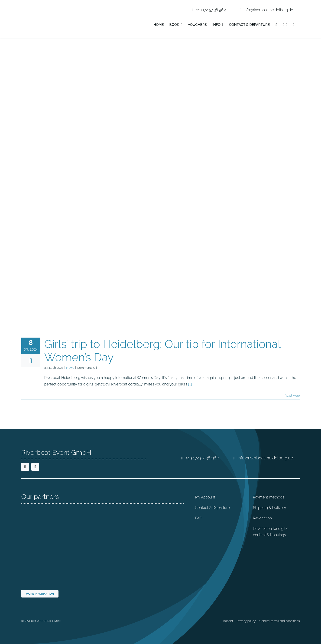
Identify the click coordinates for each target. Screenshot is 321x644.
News (70, 368)
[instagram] (35, 467)
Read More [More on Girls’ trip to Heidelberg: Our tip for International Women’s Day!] (292, 396)
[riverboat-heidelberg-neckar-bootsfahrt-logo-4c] (36, 6)
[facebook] (25, 467)
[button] (276, 25)
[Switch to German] (300, 25)
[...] (190, 384)
